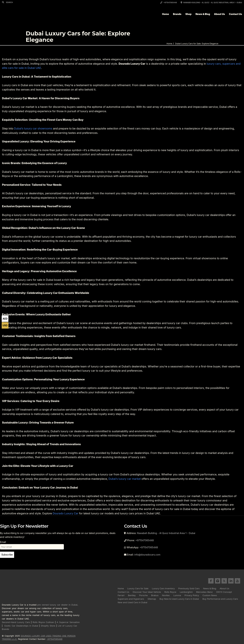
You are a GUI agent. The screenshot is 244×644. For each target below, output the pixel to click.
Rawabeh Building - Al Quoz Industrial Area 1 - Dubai (166, 533)
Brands (177, 14)
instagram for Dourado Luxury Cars (218, 581)
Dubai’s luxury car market (125, 479)
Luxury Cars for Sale (138, 588)
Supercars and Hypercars (131, 599)
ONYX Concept (224, 592)
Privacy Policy (192, 595)
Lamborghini (186, 592)
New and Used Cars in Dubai (132, 602)
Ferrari (121, 595)
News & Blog (203, 14)
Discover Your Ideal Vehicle (147, 592)
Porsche (143, 595)
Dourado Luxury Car (65, 513)
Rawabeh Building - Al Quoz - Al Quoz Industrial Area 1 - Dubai (211, 3)
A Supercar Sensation (68, 622)
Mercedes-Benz (204, 592)
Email (32, 544)
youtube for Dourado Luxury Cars (237, 581)
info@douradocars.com (147, 555)
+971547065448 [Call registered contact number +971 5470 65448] (55, 639)
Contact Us (236, 14)
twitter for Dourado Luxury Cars (224, 581)
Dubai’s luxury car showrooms (33, 128)
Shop (188, 14)
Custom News (210, 595)
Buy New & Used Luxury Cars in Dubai (179, 599)
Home (166, 14)
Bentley (132, 595)
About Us (220, 14)
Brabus (155, 595)
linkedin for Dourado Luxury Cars (231, 581)
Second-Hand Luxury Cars (16, 622)
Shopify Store (48, 626)
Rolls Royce (170, 592)
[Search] (3, 2)
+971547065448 (169, 3)
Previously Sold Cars (189, 588)
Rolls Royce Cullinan (43, 622)
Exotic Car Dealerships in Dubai (21, 626)
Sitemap (152, 599)
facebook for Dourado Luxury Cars (211, 581)
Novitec (166, 595)
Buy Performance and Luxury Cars (220, 599)
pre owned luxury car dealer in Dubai (57, 605)
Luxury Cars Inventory (163, 588)
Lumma (177, 595)
